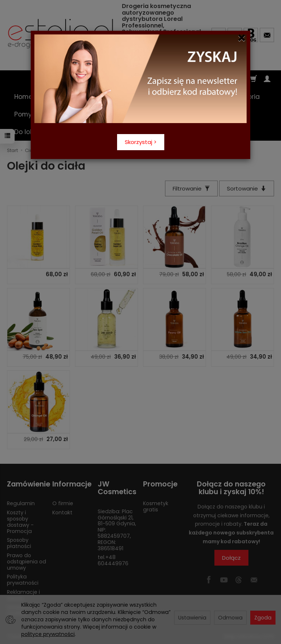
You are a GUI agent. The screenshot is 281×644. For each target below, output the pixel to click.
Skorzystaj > (141, 142)
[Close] (242, 38)
